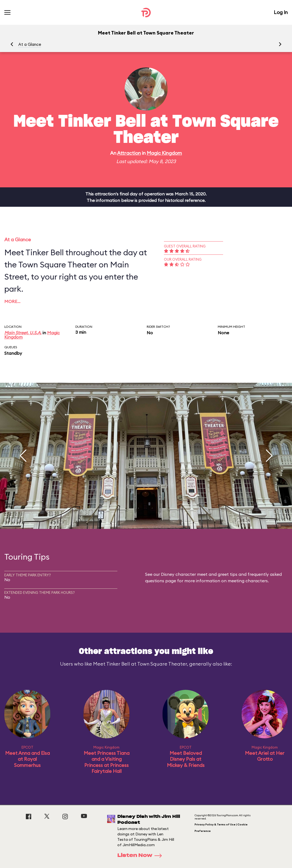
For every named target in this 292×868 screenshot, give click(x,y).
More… (12, 301)
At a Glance (30, 44)
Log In (281, 12)
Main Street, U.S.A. (23, 333)
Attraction (129, 153)
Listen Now (141, 856)
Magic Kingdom (164, 153)
